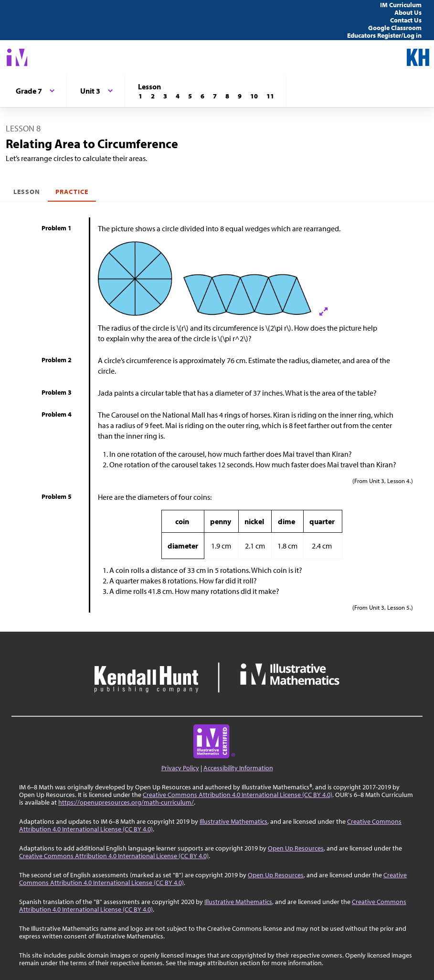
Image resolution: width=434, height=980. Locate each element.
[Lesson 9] (240, 96)
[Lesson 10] (254, 96)
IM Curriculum (401, 5)
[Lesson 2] (153, 96)
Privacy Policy (180, 768)
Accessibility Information (238, 768)
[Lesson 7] (215, 96)
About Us (408, 12)
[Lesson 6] (202, 96)
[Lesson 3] (165, 96)
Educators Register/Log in (384, 35)
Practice (72, 192)
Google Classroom (395, 28)
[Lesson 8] (227, 96)
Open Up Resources (296, 848)
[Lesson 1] (140, 96)
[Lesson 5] (190, 96)
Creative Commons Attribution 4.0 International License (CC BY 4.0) (238, 795)
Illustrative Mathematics (233, 821)
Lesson (27, 192)
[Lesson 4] (178, 96)
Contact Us (406, 20)
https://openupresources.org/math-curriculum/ (126, 802)
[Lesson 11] (270, 96)
